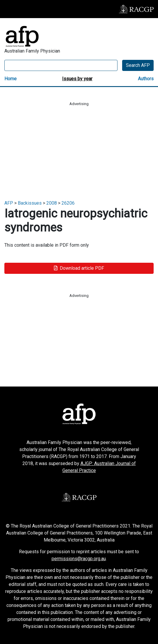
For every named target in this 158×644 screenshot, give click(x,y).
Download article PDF (79, 268)
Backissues (30, 203)
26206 (68, 203)
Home (10, 79)
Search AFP (138, 65)
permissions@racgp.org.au (79, 559)
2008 (52, 203)
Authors (146, 79)
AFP (9, 203)
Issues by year (77, 79)
